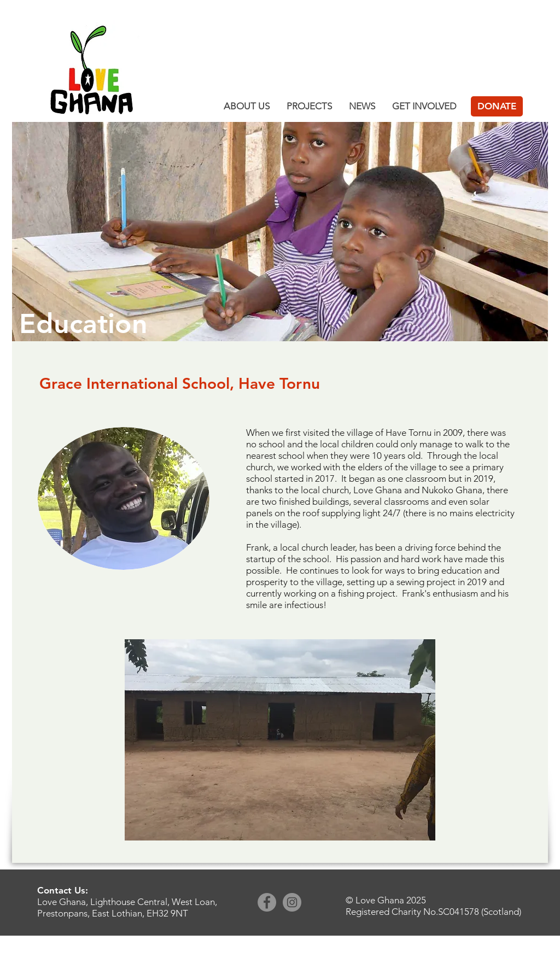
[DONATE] (497, 106)
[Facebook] (267, 902)
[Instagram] (292, 902)
